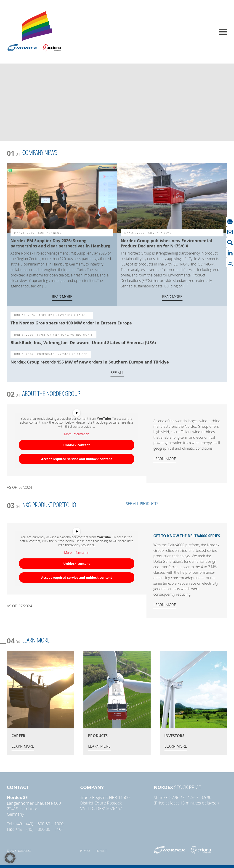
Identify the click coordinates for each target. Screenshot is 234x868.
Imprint (102, 851)
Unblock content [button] (77, 445)
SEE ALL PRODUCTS (142, 504)
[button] (10, 858)
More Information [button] (77, 434)
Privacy (85, 851)
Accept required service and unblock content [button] (77, 459)
